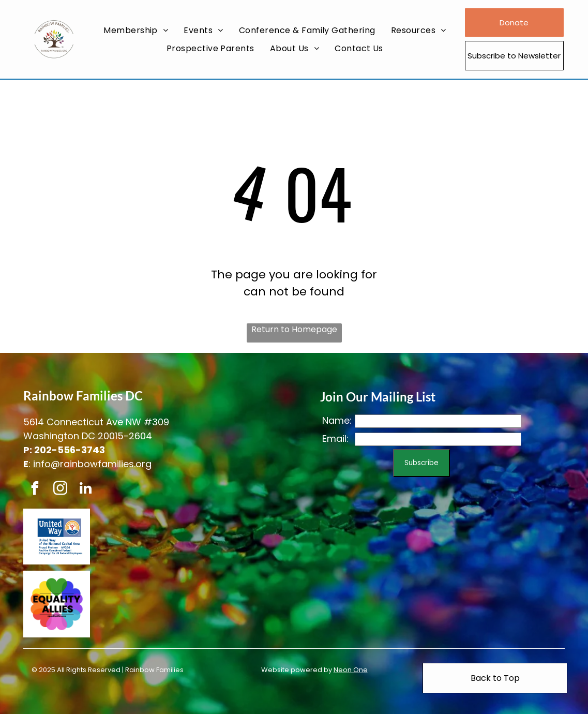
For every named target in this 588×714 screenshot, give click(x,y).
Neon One (351, 670)
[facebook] (35, 490)
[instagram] (60, 490)
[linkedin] (85, 490)
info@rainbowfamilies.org (92, 464)
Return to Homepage (294, 329)
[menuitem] (136, 30)
